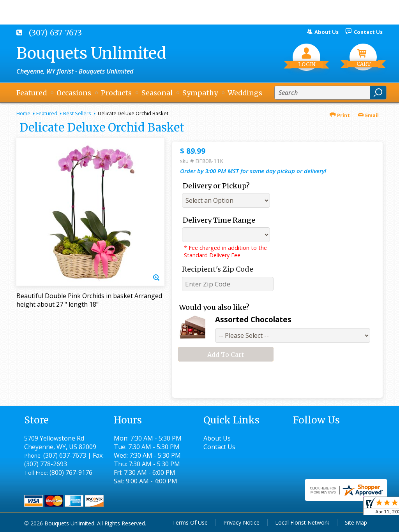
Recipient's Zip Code (218, 269)
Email (368, 115)
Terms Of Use (190, 522)
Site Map (356, 522)
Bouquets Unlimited (91, 53)
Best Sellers (77, 113)
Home (23, 113)
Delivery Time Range (219, 220)
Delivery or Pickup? (216, 186)
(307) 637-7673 (55, 33)
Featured (47, 113)
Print (340, 115)
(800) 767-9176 (71, 472)
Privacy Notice (241, 522)
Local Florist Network (302, 522)
